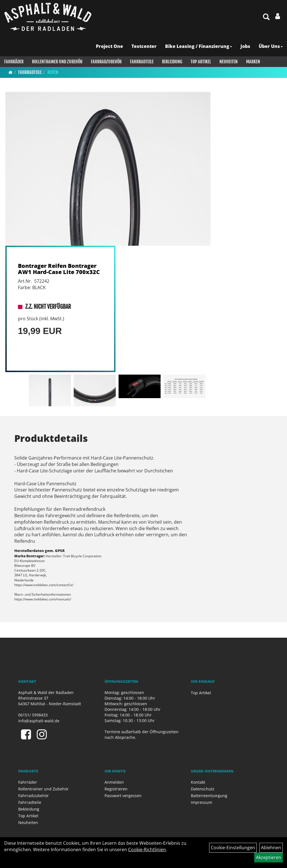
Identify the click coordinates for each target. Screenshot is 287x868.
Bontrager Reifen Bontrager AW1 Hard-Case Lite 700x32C (59, 269)
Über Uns (271, 46)
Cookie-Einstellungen (233, 848)
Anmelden (114, 782)
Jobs (245, 46)
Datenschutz (203, 789)
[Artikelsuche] (266, 17)
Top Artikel (201, 62)
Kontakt (198, 782)
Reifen (53, 72)
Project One (109, 46)
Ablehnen (271, 848)
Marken (253, 62)
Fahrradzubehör (106, 62)
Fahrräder (14, 62)
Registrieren (116, 789)
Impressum (202, 802)
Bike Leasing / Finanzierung (199, 46)
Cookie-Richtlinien (147, 850)
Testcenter (144, 46)
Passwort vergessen (123, 796)
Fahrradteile (142, 62)
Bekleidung (172, 62)
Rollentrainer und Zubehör (57, 62)
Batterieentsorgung (209, 796)
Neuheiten (229, 62)
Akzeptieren (269, 857)
